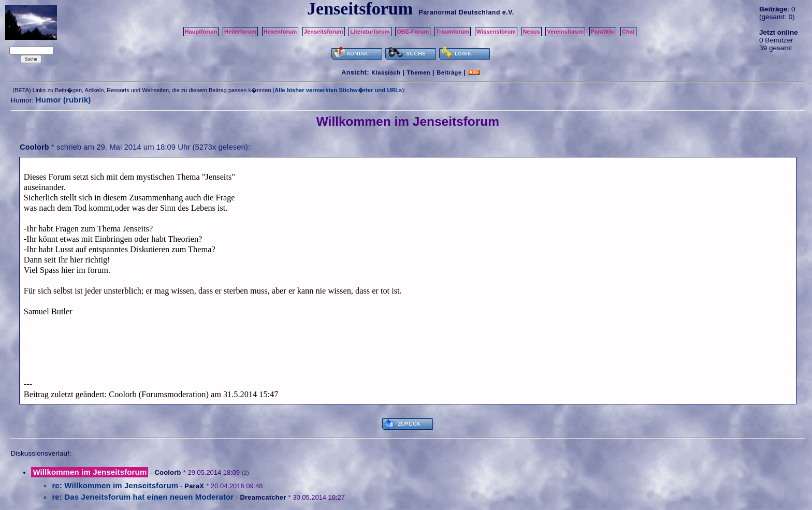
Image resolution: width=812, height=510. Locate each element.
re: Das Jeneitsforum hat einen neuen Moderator (143, 497)
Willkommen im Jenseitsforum (90, 472)
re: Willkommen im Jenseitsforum (115, 485)
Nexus (532, 32)
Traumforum (453, 32)
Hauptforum (201, 32)
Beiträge (449, 72)
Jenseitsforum (324, 32)
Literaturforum (370, 32)
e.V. (508, 12)
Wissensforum (496, 32)
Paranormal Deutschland (459, 12)
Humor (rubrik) (63, 100)
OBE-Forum (413, 32)
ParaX (194, 486)
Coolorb (34, 147)
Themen (419, 72)
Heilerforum (240, 32)
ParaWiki (603, 32)
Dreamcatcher (263, 497)
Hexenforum (280, 32)
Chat (628, 32)
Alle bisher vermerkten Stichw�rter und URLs (338, 90)
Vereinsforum (565, 32)
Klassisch (386, 72)
